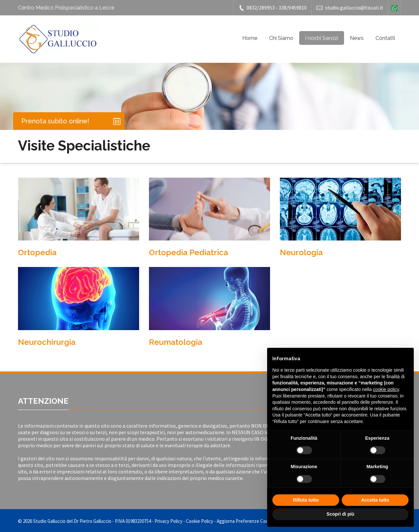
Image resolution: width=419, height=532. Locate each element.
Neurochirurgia (47, 342)
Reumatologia (176, 342)
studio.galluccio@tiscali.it (350, 8)
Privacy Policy (168, 521)
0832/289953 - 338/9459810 (273, 8)
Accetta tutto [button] (375, 500)
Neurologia (301, 252)
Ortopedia (37, 252)
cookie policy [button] (386, 389)
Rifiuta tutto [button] (306, 500)
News (357, 38)
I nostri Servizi (322, 38)
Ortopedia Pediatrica (189, 252)
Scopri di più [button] (341, 514)
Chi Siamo (281, 38)
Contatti (385, 38)
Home (250, 38)
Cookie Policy (200, 521)
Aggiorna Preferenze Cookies (247, 521)
